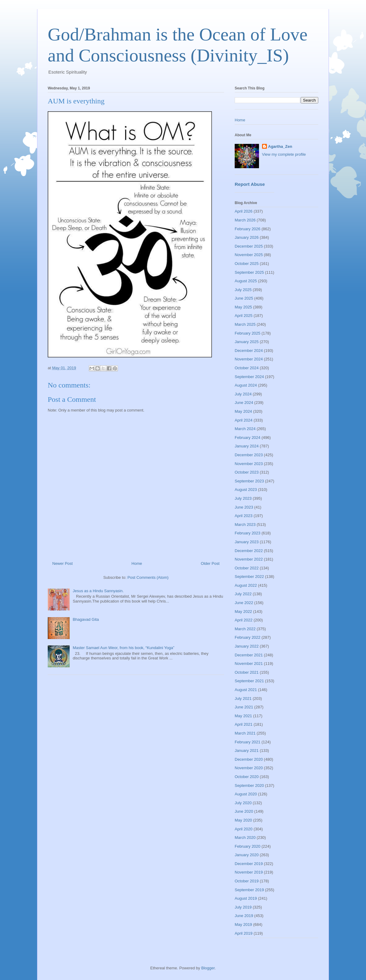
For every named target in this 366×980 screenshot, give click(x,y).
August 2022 (246, 585)
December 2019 (249, 864)
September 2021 (249, 681)
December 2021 (249, 655)
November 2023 (249, 464)
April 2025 (244, 316)
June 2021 (244, 707)
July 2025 (243, 290)
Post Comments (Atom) (148, 577)
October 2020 (247, 777)
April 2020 (244, 829)
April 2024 (244, 420)
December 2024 (249, 351)
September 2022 (249, 577)
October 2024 (247, 368)
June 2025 (244, 298)
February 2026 (248, 229)
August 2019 (246, 898)
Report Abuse (250, 184)
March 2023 (245, 525)
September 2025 (249, 272)
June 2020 (244, 811)
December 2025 (249, 246)
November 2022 (249, 559)
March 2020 (245, 838)
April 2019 (244, 933)
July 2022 (243, 594)
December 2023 (249, 455)
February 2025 (248, 333)
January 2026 (247, 237)
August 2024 (246, 385)
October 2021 (247, 672)
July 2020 (243, 803)
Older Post (210, 563)
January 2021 (247, 751)
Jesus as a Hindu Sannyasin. (98, 591)
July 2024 (243, 394)
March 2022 (245, 629)
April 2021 (244, 724)
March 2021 (245, 733)
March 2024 (245, 429)
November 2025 (249, 255)
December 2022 (249, 551)
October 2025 (247, 264)
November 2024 (249, 359)
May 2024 (243, 411)
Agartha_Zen (280, 146)
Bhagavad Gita (86, 619)
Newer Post (62, 563)
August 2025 (246, 281)
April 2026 (244, 211)
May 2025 (243, 307)
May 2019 (243, 924)
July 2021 (243, 699)
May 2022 (243, 612)
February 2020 (248, 846)
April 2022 (244, 620)
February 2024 (248, 438)
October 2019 (247, 881)
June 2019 (244, 916)
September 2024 (249, 377)
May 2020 (243, 820)
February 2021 (248, 742)
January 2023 (247, 542)
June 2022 (244, 603)
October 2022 (247, 568)
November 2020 (249, 768)
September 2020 (249, 785)
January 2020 (247, 855)
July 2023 (243, 498)
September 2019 (249, 890)
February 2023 (248, 533)
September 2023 (249, 481)
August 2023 (246, 490)
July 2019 (243, 907)
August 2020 (246, 794)
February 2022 (248, 637)
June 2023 (244, 507)
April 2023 (244, 516)
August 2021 (246, 690)
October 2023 (247, 472)
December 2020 (249, 759)
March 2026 (245, 220)
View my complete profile (284, 154)
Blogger (208, 968)
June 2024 (244, 403)
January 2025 (247, 342)
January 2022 (247, 646)
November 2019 (249, 872)
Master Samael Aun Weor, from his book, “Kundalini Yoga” (123, 648)
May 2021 (243, 716)
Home (137, 563)
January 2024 (247, 446)
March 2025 (245, 324)
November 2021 (249, 664)
